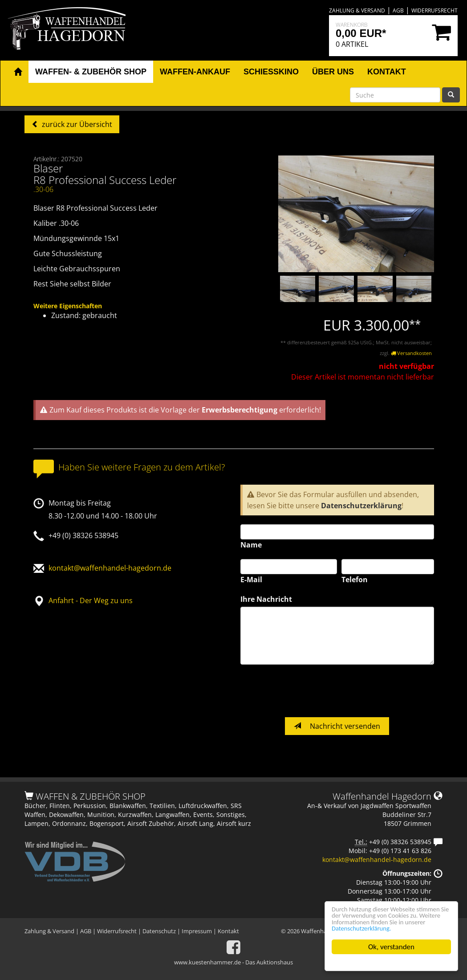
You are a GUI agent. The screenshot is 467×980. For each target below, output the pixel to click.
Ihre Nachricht (266, 599)
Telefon (355, 580)
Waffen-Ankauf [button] (195, 72)
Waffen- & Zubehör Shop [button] (91, 72)
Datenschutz (159, 931)
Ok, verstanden (391, 947)
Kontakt (228, 931)
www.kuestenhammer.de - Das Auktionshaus (233, 962)
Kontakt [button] (387, 72)
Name (251, 545)
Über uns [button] (333, 72)
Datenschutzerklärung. (366, 928)
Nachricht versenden (337, 726)
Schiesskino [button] (271, 72)
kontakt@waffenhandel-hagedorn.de (110, 568)
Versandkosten (411, 353)
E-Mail (251, 580)
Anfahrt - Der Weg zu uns (91, 600)
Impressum (197, 931)
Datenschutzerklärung (361, 506)
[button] (18, 72)
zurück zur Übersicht (76, 124)
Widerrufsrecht (435, 10)
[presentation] (308, 691)
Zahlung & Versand (357, 10)
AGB (398, 10)
